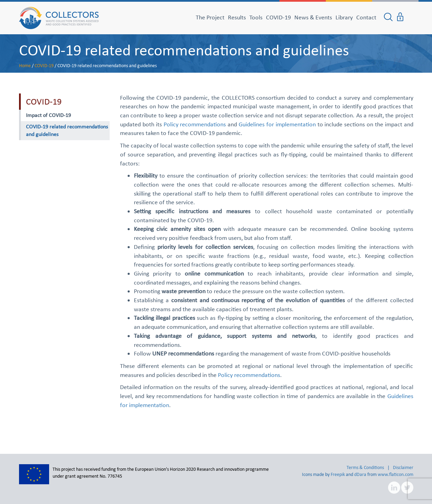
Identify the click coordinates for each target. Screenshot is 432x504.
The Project (210, 17)
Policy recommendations (195, 124)
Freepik (338, 474)
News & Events (313, 17)
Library (344, 17)
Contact (366, 17)
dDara (360, 474)
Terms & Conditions (365, 467)
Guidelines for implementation (277, 124)
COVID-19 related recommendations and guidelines (184, 50)
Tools (256, 17)
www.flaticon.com (396, 474)
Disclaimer (403, 467)
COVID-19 (278, 17)
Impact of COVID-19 (48, 115)
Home (25, 66)
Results (237, 17)
